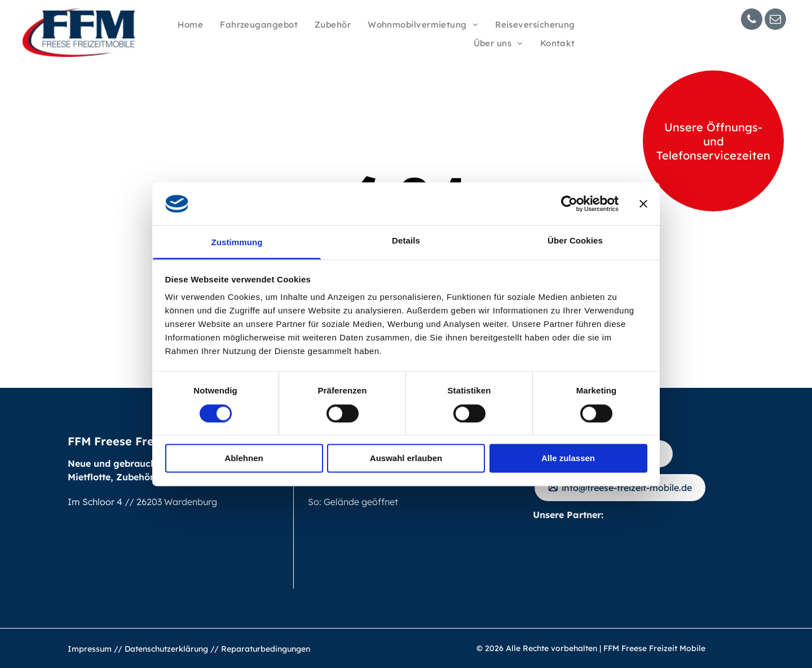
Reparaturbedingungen (266, 649)
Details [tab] (406, 241)
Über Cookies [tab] (575, 241)
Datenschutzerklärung (166, 649)
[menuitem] (190, 25)
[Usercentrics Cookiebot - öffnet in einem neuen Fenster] (569, 204)
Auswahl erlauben (406, 459)
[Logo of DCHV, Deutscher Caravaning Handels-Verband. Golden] (665, 556)
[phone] (752, 21)
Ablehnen (244, 459)
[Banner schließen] (643, 204)
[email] (775, 21)
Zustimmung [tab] (237, 243)
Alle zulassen (568, 459)
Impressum (90, 649)
